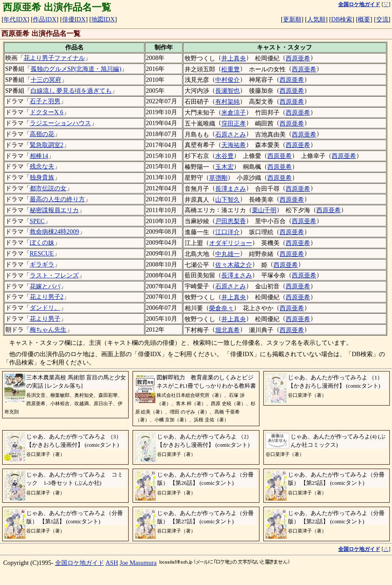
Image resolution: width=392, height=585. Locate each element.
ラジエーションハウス (60, 123)
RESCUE (42, 253)
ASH (112, 563)
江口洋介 (227, 232)
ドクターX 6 (47, 112)
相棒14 (39, 156)
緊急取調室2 (47, 145)
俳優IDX (74, 19)
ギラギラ (42, 264)
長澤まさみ (231, 189)
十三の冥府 (46, 80)
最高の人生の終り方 (57, 199)
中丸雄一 (227, 254)
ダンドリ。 (45, 308)
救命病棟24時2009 (54, 231)
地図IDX (103, 19)
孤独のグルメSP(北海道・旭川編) (76, 69)
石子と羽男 (45, 101)
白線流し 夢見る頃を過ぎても (71, 91)
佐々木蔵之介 (234, 265)
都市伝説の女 (48, 188)
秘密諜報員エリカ (54, 210)
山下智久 (227, 200)
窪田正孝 (234, 123)
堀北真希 (227, 330)
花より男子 (45, 319)
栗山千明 (264, 210)
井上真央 (234, 58)
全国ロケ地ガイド (80, 563)
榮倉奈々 (221, 308)
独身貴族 (42, 177)
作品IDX (45, 19)
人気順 (316, 19)
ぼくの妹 (42, 242)
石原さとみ (231, 134)
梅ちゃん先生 (48, 329)
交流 (382, 19)
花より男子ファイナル (54, 58)
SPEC (37, 221)
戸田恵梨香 (231, 221)
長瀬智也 (227, 91)
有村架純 (227, 102)
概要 (364, 19)
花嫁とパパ (45, 286)
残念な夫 (42, 166)
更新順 (292, 19)
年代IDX (15, 19)
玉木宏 (224, 167)
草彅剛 (218, 178)
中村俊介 (227, 80)
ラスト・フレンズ (54, 275)
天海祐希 (234, 145)
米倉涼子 (234, 112)
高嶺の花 (42, 134)
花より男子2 (47, 297)
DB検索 (342, 19)
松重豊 (231, 69)
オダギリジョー (231, 243)
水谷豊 (224, 156)
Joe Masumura (138, 563)
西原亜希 (298, 58)
